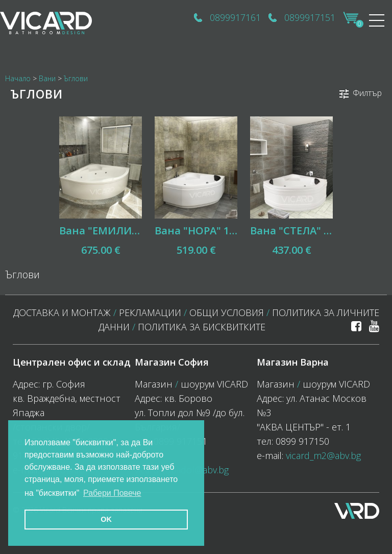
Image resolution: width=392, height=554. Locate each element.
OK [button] (106, 519)
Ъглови (76, 78)
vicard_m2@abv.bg (323, 455)
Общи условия (227, 312)
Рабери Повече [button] (112, 493)
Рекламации (150, 312)
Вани (47, 78)
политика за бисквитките (202, 327)
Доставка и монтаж (62, 312)
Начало (18, 78)
